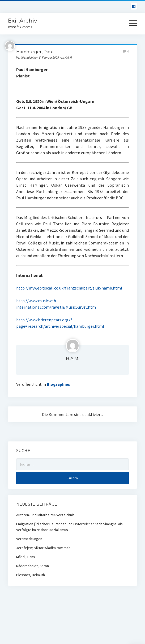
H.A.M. (72, 359)
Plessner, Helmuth (31, 575)
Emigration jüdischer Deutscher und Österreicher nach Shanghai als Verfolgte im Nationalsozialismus (69, 527)
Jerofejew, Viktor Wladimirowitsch (43, 548)
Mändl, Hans (26, 557)
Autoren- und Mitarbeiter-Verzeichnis (45, 515)
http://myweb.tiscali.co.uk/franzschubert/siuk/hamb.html (69, 288)
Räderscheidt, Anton (33, 566)
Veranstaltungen (29, 539)
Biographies (58, 384)
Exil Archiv (22, 21)
